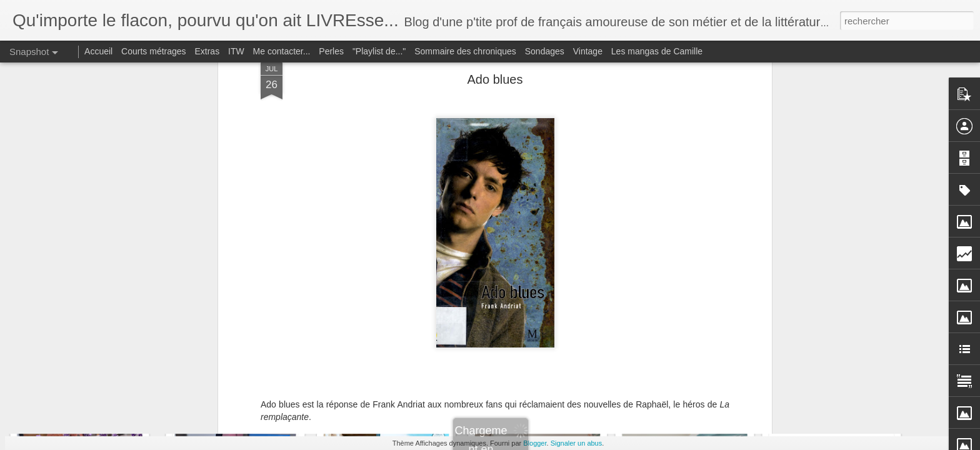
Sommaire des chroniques (465, 51)
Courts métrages (153, 51)
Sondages (545, 51)
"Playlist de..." (379, 51)
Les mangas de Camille (657, 51)
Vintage (588, 51)
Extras (207, 51)
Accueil (98, 51)
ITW (236, 51)
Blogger (535, 443)
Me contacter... (282, 51)
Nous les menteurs (833, 385)
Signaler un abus (577, 443)
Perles (331, 51)
